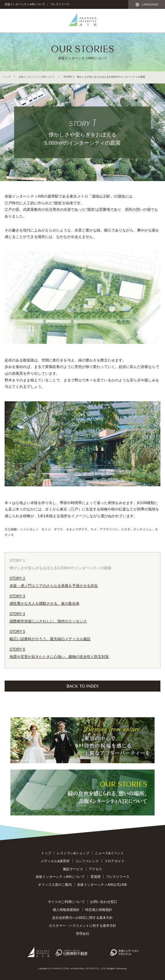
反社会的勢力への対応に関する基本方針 (82, 918)
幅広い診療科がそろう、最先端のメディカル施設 (82, 635)
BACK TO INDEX (83, 686)
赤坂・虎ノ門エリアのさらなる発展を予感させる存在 (82, 581)
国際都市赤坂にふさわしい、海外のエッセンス (82, 617)
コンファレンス (87, 861)
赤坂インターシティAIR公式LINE (102, 885)
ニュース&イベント (109, 853)
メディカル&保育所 (55, 861)
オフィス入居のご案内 (55, 885)
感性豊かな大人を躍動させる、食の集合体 (82, 599)
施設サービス (73, 869)
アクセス (95, 869)
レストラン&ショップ (73, 853)
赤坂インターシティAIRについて (25, 4)
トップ (7, 77)
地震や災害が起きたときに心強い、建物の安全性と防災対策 (82, 652)
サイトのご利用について (66, 902)
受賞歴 (96, 877)
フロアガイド (114, 861)
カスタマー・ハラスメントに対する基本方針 (82, 926)
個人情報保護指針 (66, 910)
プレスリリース (60, 4)
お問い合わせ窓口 (104, 902)
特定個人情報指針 (99, 910)
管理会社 (82, 934)
